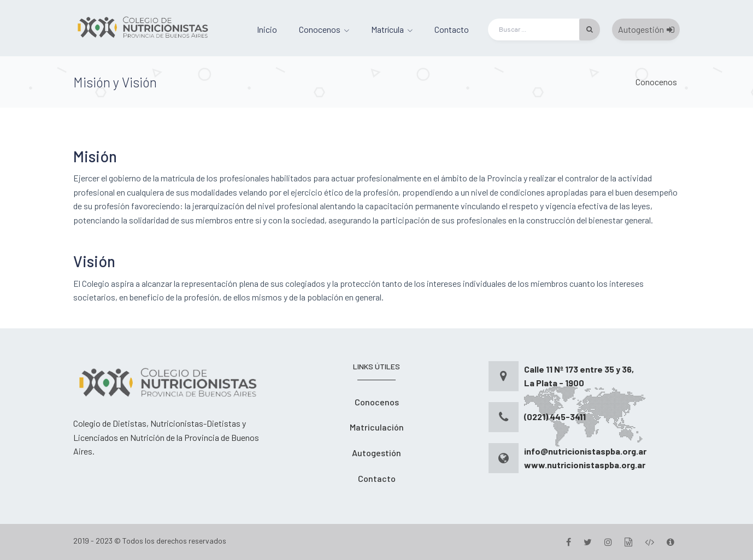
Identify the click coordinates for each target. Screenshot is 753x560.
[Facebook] (569, 542)
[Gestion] (628, 542)
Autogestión (646, 29)
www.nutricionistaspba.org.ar (585, 465)
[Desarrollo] (649, 542)
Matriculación (377, 427)
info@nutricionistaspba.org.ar (585, 451)
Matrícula (387, 29)
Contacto (452, 29)
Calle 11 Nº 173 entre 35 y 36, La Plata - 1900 (579, 376)
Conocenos (320, 29)
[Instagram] (608, 542)
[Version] (670, 542)
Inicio (267, 29)
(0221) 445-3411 (555, 417)
